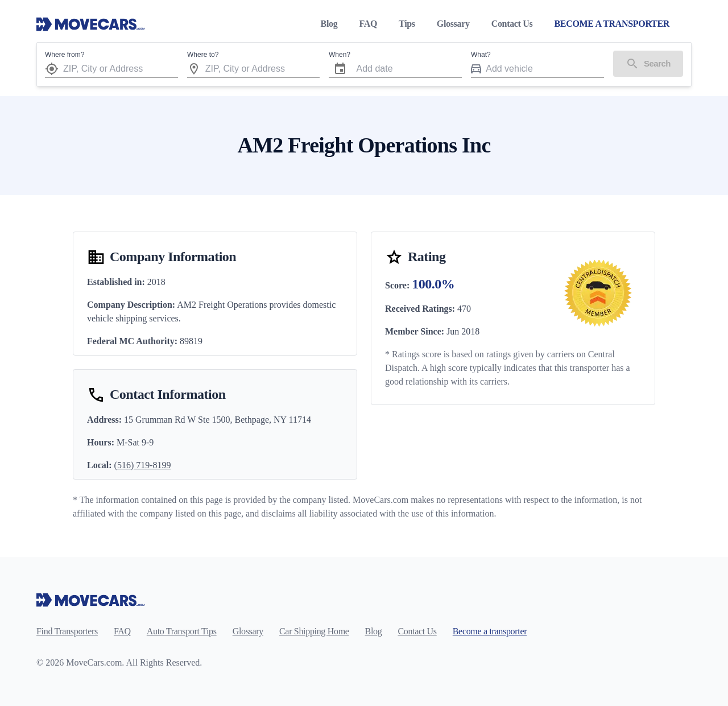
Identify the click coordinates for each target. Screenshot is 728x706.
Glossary (453, 24)
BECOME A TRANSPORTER (612, 24)
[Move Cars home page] (91, 24)
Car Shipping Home (314, 631)
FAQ (368, 24)
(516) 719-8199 (143, 465)
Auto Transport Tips (182, 631)
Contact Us (512, 24)
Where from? (65, 55)
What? (481, 55)
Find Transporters (67, 631)
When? (340, 55)
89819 (191, 341)
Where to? (203, 55)
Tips (407, 24)
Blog (329, 24)
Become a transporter (490, 631)
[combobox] (121, 69)
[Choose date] (340, 69)
